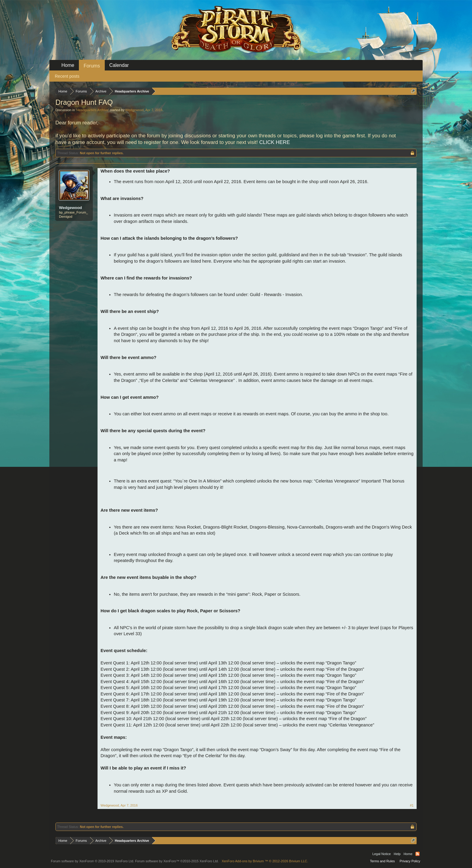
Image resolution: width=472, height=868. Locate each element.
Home (68, 65)
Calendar (119, 65)
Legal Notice (382, 854)
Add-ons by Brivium (265, 861)
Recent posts (67, 76)
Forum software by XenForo (93, 861)
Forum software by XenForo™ (177, 861)
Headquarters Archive (92, 110)
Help (397, 854)
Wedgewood (134, 110)
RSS (418, 854)
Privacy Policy (410, 861)
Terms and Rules (382, 861)
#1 (412, 805)
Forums (92, 66)
